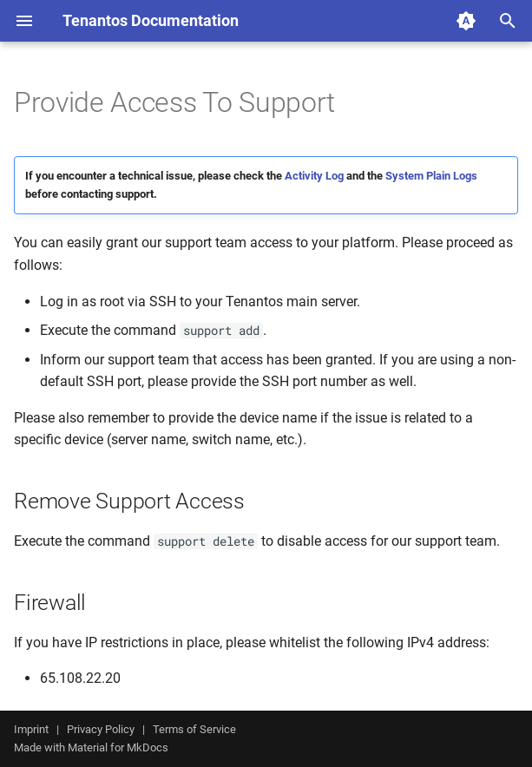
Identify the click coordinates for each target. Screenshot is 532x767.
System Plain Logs (431, 176)
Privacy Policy (101, 729)
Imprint (31, 729)
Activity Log (314, 176)
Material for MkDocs (118, 747)
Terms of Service (194, 729)
